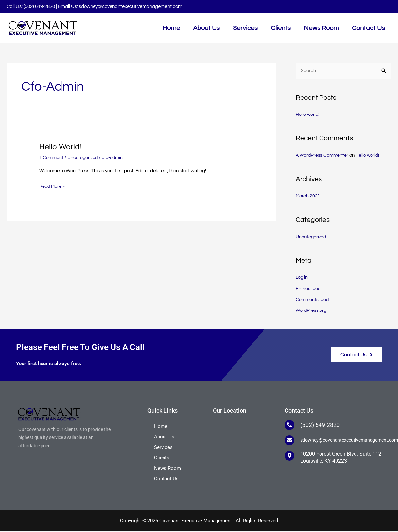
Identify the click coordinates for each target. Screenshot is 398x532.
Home (161, 427)
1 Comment (52, 158)
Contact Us (166, 479)
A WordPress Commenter (323, 156)
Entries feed (308, 289)
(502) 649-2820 (39, 6)
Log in (302, 278)
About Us (164, 437)
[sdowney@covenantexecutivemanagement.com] (289, 441)
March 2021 (308, 196)
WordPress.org (311, 311)
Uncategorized (84, 158)
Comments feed (313, 300)
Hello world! (62, 147)
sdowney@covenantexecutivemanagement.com (130, 6)
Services (163, 448)
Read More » (53, 186)
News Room (167, 469)
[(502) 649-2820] (289, 426)
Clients (162, 458)
